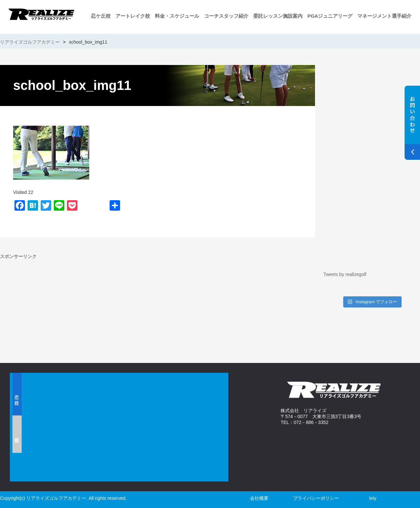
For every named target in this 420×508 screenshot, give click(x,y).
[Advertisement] (77, 306)
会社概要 (259, 498)
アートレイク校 (133, 16)
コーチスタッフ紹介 (226, 16)
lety (373, 498)
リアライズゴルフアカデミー (30, 42)
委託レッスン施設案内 (278, 16)
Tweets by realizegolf (345, 274)
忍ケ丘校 (101, 16)
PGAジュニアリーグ (330, 16)
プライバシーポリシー (316, 498)
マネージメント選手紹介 (384, 16)
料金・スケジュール (177, 16)
